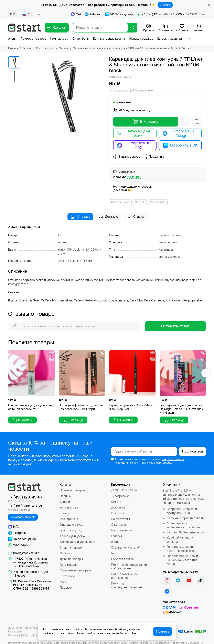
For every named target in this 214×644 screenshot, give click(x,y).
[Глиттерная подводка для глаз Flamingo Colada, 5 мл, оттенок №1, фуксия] (183, 373)
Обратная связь (122, 559)
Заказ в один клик (133, 133)
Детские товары (71, 559)
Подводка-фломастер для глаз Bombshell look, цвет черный (81, 407)
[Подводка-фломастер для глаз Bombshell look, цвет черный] (82, 373)
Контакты (118, 513)
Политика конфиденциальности (126, 585)
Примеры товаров (33, 39)
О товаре (80, 217)
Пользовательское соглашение (124, 576)
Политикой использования (96, 633)
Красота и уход (45, 48)
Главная (13, 48)
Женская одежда (141, 39)
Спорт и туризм (71, 548)
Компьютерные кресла (109, 39)
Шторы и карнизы (170, 39)
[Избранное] (182, 28)
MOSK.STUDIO (30, 635)
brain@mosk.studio (26, 553)
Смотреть (165, 5)
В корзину (146, 122)
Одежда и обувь (71, 525)
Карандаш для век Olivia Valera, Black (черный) (131, 407)
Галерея (117, 536)
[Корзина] (199, 28)
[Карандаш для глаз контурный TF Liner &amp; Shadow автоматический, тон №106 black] (64, 98)
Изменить (134, 177)
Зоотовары (68, 576)
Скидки (65, 502)
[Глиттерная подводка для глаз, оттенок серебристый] (31, 373)
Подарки (66, 588)
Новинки (66, 496)
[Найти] (132, 28)
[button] (206, 373)
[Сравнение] (165, 28)
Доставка (109, 217)
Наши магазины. (29, 566)
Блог (114, 553)
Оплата (135, 217)
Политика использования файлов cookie (129, 567)
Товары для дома (72, 536)
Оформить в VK (180, 145)
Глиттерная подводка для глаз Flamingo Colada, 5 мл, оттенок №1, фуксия (182, 409)
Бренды (65, 513)
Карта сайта (15, 632)
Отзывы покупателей (126, 548)
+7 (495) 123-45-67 (153, 14)
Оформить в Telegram (179, 133)
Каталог (27, 48)
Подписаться (192, 451)
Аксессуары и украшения (77, 542)
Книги (64, 582)
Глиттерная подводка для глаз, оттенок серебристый (30, 407)
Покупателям (120, 519)
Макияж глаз (81, 48)
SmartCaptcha (163, 463)
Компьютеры (59, 39)
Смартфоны (81, 39)
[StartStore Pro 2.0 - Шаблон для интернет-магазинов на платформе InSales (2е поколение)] (24, 28)
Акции (12, 39)
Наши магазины (122, 530)
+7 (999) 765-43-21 (184, 14)
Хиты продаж (69, 507)
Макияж (64, 48)
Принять (163, 631)
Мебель (65, 553)
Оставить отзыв (175, 326)
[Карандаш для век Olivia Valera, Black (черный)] (132, 373)
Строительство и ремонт (78, 570)
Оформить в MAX (133, 145)
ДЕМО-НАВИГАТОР (124, 490)
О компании (119, 525)
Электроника (69, 519)
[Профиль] (149, 28)
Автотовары (68, 565)
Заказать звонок (23, 517)
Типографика (120, 496)
